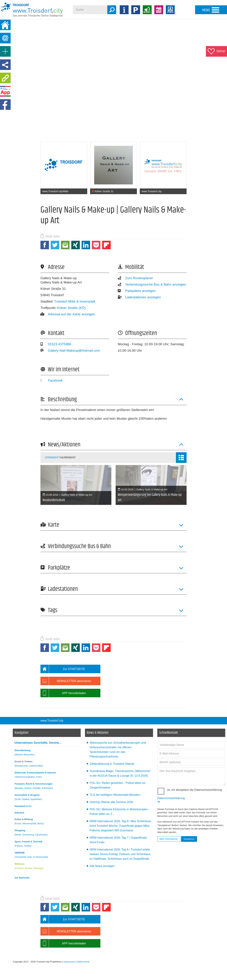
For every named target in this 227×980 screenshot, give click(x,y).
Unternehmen (38, 743)
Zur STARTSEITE (63, 669)
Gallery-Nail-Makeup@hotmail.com (70, 350)
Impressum (69, 962)
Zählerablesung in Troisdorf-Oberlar (112, 764)
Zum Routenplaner (135, 278)
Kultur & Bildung (47, 822)
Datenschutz (83, 962)
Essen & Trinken (47, 764)
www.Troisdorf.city (52, 721)
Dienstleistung (47, 753)
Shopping (47, 833)
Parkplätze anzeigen (137, 291)
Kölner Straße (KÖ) (71, 308)
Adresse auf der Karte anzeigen (68, 314)
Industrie (19, 813)
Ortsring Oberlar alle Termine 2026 (111, 802)
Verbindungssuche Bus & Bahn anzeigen (152, 284)
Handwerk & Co (23, 806)
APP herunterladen (63, 693)
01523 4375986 (56, 344)
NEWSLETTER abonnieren (66, 681)
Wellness (47, 867)
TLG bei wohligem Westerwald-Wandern (115, 795)
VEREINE (47, 855)
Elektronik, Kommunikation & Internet (47, 775)
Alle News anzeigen (102, 866)
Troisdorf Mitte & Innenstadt (75, 301)
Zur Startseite (22, 878)
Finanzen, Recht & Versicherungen (47, 786)
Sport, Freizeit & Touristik (47, 844)
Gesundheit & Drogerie (47, 798)
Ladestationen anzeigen (139, 297)
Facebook (52, 380)
